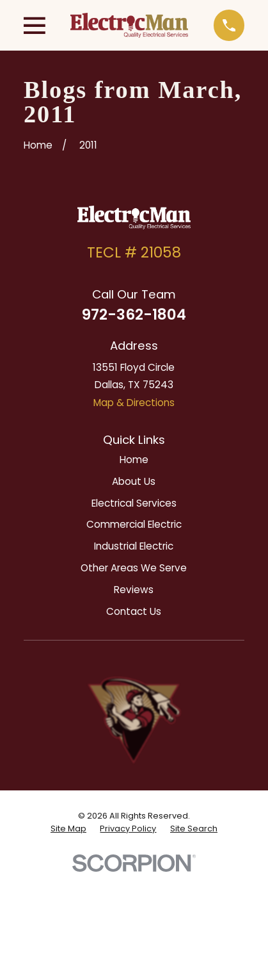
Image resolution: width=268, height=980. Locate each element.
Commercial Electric (134, 524)
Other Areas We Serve (134, 568)
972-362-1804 (134, 314)
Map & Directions (134, 403)
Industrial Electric (134, 546)
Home (134, 460)
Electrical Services (134, 503)
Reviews (134, 590)
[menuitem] (68, 829)
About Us (134, 481)
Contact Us (134, 611)
